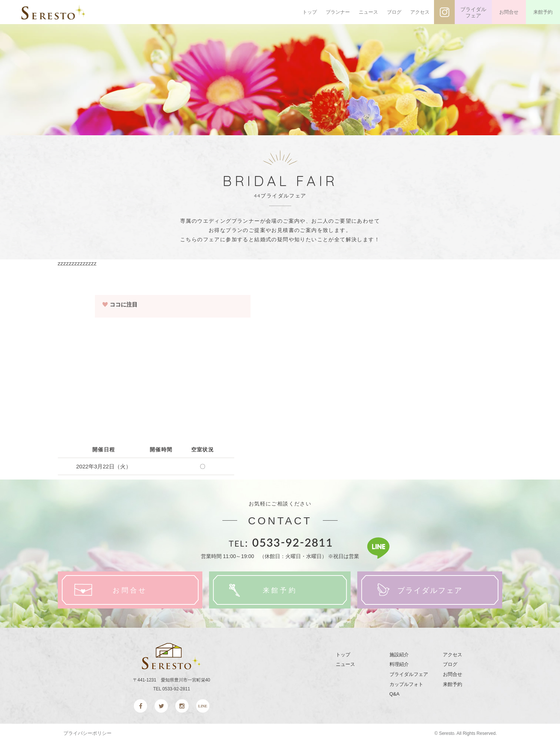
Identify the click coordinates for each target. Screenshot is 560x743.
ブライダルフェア (473, 13)
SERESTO (55, 12)
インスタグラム (444, 12)
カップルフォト (406, 684)
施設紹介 (399, 655)
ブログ (394, 12)
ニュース (368, 12)
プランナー (338, 12)
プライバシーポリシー (87, 733)
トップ (310, 12)
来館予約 (543, 12)
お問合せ (509, 12)
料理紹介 (399, 664)
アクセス (420, 12)
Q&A (395, 694)
